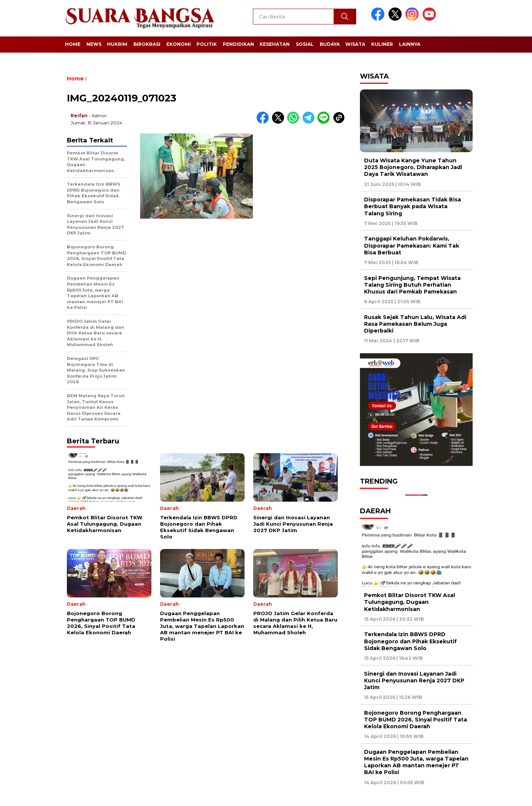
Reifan (79, 116)
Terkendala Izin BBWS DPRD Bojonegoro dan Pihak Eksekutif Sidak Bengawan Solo (410, 641)
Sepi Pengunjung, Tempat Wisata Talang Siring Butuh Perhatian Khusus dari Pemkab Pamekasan (412, 285)
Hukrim (117, 44)
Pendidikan (238, 44)
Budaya (330, 44)
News (94, 44)
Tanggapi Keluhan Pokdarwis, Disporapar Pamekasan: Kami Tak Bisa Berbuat (412, 245)
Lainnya (410, 44)
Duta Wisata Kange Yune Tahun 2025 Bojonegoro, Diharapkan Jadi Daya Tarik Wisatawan (413, 167)
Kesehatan (275, 44)
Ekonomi (179, 44)
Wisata (355, 44)
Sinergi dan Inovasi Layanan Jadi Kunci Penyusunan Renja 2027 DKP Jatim (414, 680)
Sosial (305, 44)
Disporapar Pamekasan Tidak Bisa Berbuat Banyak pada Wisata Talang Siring (413, 206)
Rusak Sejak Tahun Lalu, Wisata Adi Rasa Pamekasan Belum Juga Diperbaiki (415, 324)
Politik (207, 44)
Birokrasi (147, 44)
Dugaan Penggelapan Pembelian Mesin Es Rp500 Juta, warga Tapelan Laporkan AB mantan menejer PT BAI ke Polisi (416, 762)
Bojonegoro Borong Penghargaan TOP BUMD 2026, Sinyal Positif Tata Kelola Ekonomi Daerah (416, 720)
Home (73, 44)
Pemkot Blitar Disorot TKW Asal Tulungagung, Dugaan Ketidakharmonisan (410, 602)
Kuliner (382, 44)
